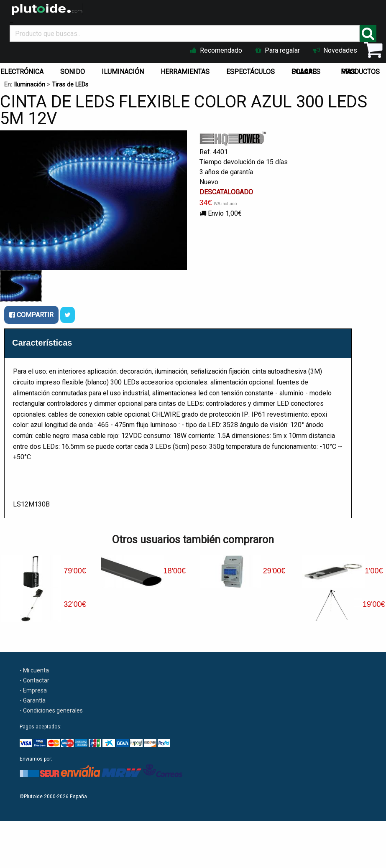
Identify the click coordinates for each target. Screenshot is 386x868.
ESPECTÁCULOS (251, 72)
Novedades (335, 50)
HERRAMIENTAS (185, 72)
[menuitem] (74, 70)
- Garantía (33, 700)
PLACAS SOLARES (306, 72)
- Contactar (35, 680)
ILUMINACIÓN (123, 72)
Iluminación (29, 85)
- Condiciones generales (51, 710)
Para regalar (278, 50)
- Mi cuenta (34, 670)
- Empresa (33, 690)
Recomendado (216, 50)
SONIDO (73, 72)
